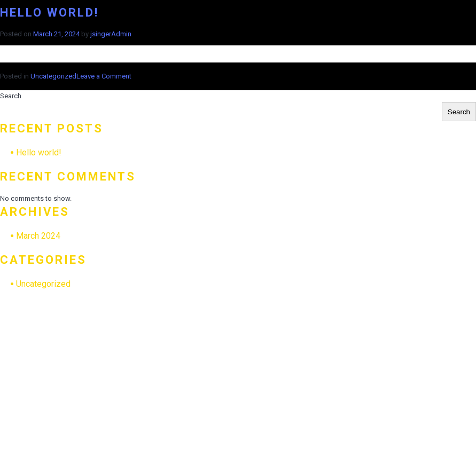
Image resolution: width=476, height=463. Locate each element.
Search (11, 96)
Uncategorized (53, 76)
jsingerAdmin (111, 34)
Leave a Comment (104, 76)
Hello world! (49, 13)
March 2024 (38, 236)
